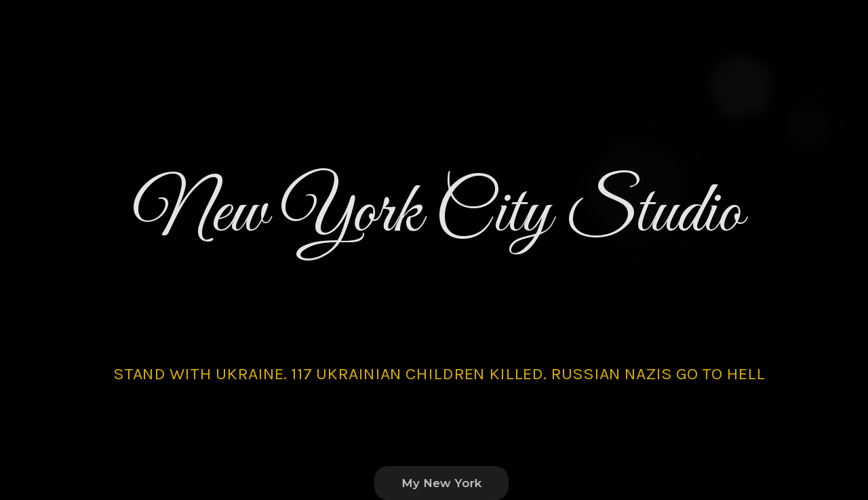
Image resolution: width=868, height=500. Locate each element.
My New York (447, 483)
